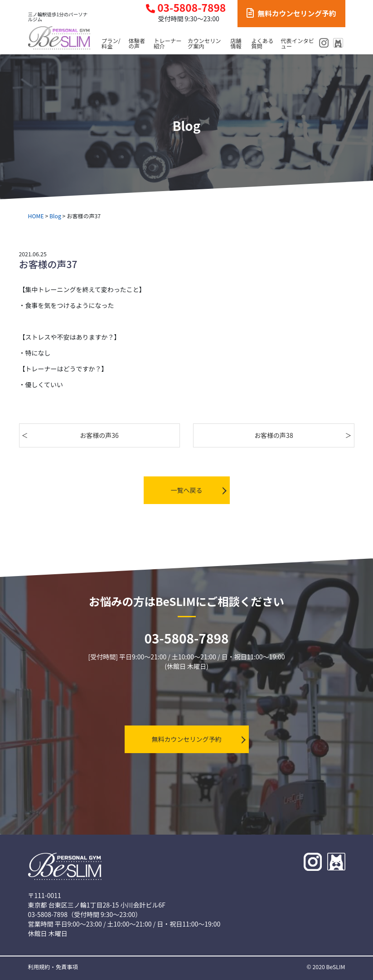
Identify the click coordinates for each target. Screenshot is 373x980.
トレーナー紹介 (167, 44)
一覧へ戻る (187, 490)
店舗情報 (236, 44)
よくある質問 (262, 44)
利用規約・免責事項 (53, 967)
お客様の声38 (274, 435)
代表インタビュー (298, 44)
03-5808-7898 (186, 8)
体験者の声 (137, 44)
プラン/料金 (111, 44)
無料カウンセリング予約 (291, 13)
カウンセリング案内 (204, 44)
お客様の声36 (99, 435)
